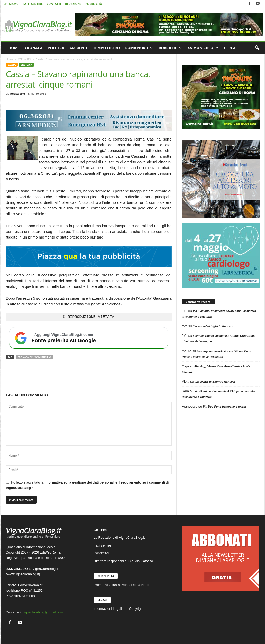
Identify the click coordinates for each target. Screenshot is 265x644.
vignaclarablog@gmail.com (43, 612)
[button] (257, 48)
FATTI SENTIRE (32, 4)
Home (10, 59)
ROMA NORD (139, 48)
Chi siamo (101, 530)
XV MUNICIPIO (203, 48)
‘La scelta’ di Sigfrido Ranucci (213, 326)
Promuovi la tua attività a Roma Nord (121, 585)
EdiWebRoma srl (31, 585)
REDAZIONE (73, 4)
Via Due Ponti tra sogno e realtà (224, 407)
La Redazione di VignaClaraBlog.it (119, 538)
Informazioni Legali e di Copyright (119, 609)
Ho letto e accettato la (87, 485)
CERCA (230, 48)
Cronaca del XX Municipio (34, 357)
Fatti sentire (102, 545)
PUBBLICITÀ (94, 4)
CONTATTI (54, 4)
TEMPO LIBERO (106, 48)
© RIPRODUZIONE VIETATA (89, 317)
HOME (14, 48)
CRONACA (34, 48)
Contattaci (101, 553)
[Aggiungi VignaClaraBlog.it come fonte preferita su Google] (89, 338)
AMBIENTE (79, 48)
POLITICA (56, 48)
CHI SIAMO (11, 4)
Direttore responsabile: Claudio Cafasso (123, 561)
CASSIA (12, 65)
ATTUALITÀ (24, 59)
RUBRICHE (170, 48)
